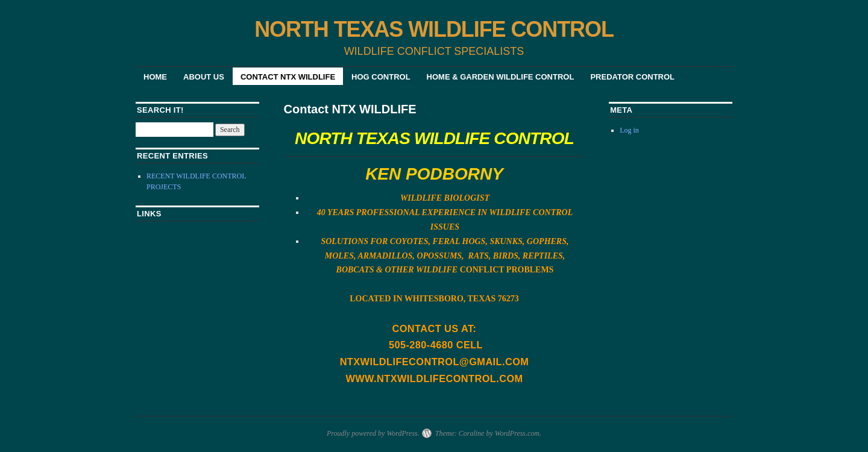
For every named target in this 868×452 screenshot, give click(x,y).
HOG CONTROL (381, 77)
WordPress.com (517, 433)
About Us (204, 77)
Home (155, 77)
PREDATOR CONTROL (632, 77)
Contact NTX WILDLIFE (288, 77)
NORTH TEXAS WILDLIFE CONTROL (434, 29)
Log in (629, 130)
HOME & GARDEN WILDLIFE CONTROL (501, 77)
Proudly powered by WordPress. (373, 433)
